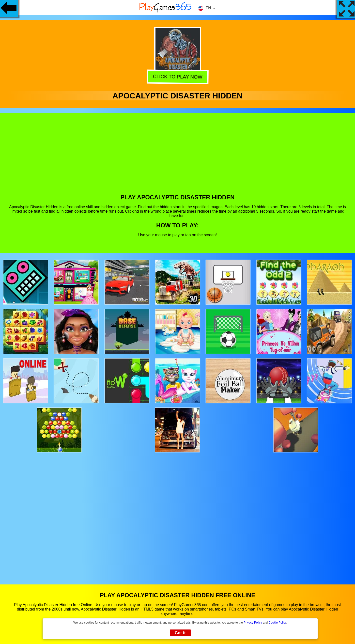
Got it (180, 633)
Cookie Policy (278, 623)
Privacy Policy (253, 623)
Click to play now (178, 77)
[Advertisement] (178, 157)
